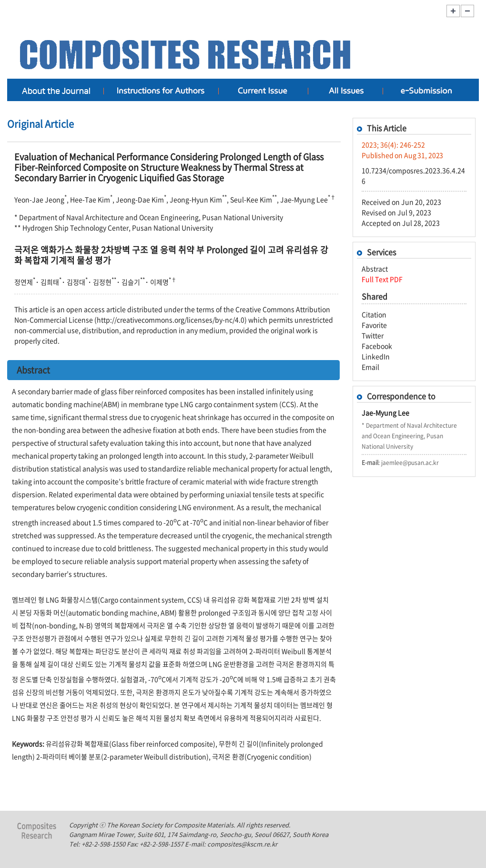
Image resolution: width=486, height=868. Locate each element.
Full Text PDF (382, 279)
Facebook (377, 346)
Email (370, 367)
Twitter (373, 335)
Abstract (375, 269)
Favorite (374, 325)
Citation (374, 314)
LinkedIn (376, 356)
